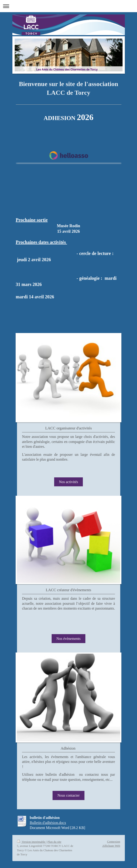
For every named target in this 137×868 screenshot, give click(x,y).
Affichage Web (111, 846)
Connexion (113, 841)
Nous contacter (68, 795)
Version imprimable (32, 842)
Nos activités (68, 482)
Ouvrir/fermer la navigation (68, 6)
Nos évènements (68, 639)
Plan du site (55, 842)
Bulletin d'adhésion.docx (48, 823)
